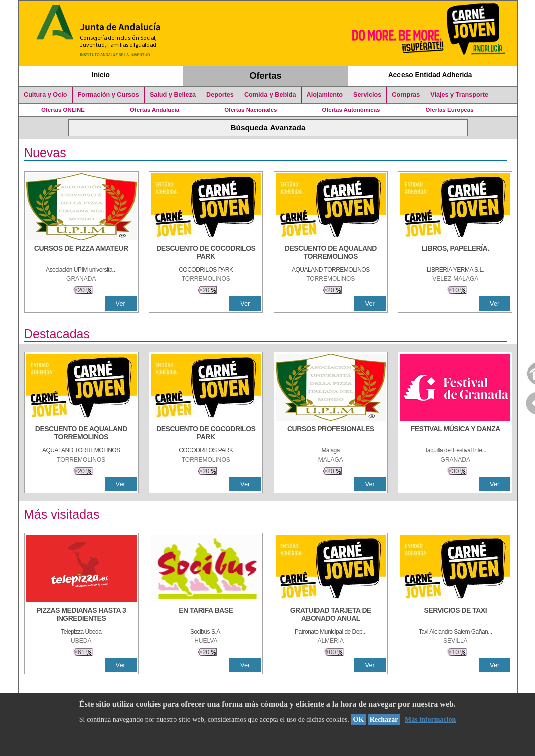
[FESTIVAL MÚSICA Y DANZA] (455, 434)
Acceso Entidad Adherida (430, 75)
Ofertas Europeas (450, 110)
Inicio (101, 75)
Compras (406, 95)
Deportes (220, 95)
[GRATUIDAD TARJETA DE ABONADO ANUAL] (331, 615)
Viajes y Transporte (459, 95)
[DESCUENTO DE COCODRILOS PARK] (206, 253)
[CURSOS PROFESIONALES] (331, 434)
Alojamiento (325, 95)
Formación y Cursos (108, 95)
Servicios (367, 95)
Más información (430, 720)
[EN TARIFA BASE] (206, 615)
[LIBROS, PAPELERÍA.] (455, 253)
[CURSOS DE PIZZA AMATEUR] (81, 253)
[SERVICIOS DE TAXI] (455, 615)
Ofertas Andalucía (155, 110)
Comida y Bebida (270, 95)
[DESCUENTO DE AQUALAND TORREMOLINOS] (331, 253)
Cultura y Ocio (45, 95)
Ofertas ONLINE (63, 110)
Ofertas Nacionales (250, 110)
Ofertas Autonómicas (351, 110)
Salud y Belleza (173, 95)
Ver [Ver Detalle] (121, 303)
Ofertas (266, 76)
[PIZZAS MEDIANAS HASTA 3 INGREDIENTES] (81, 615)
